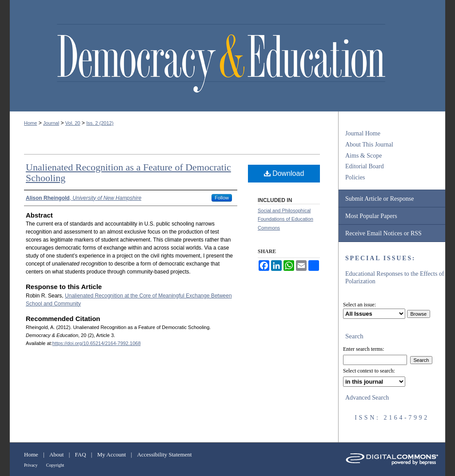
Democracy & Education (221, 59)
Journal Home (363, 133)
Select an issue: (359, 305)
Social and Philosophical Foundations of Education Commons (285, 219)
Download (284, 173)
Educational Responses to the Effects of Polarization (395, 278)
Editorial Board (365, 166)
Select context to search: (369, 371)
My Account (112, 454)
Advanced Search (367, 398)
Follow (222, 198)
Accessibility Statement (164, 454)
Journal (51, 123)
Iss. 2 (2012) (100, 123)
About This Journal (369, 145)
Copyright (55, 465)
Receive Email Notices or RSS (383, 233)
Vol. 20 (73, 123)
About (57, 454)
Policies (355, 177)
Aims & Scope (363, 156)
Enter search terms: (364, 349)
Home (30, 123)
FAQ (81, 454)
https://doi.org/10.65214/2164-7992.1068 (97, 343)
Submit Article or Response (379, 199)
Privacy (31, 465)
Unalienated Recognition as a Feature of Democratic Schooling (128, 173)
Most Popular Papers (371, 216)
